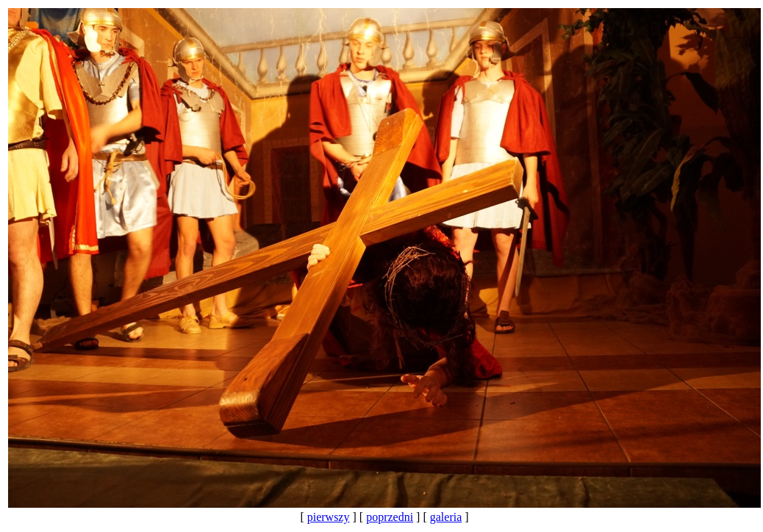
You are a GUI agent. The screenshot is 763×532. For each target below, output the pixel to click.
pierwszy (329, 517)
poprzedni (390, 517)
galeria (446, 517)
